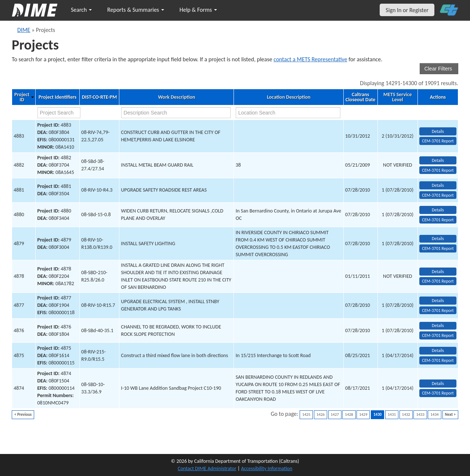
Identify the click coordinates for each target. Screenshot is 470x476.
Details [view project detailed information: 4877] (438, 301)
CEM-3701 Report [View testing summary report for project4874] (438, 393)
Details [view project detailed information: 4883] (438, 131)
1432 (406, 415)
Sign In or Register (407, 10)
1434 (434, 415)
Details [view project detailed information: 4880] (438, 210)
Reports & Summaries (136, 10)
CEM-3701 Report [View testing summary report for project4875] (438, 360)
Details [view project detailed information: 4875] (438, 350)
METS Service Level (397, 97)
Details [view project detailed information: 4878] (438, 272)
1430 (377, 415)
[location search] (288, 113)
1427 (335, 415)
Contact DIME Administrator (207, 468)
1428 (349, 415)
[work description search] (176, 113)
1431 (392, 415)
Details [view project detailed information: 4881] (438, 185)
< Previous (23, 415)
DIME (24, 30)
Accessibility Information (267, 468)
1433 (420, 415)
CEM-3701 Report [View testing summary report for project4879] (438, 248)
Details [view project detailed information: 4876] (438, 326)
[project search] (59, 113)
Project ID (22, 97)
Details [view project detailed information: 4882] (438, 160)
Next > (450, 415)
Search (81, 10)
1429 (363, 415)
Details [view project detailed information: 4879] (438, 239)
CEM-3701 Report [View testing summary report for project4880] (438, 220)
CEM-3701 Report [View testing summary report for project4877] (438, 310)
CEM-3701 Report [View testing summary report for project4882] (438, 170)
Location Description (289, 97)
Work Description (176, 97)
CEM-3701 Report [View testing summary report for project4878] (438, 281)
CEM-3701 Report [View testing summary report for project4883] (438, 141)
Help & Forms (198, 10)
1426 (321, 415)
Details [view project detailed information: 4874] (438, 384)
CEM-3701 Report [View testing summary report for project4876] (438, 335)
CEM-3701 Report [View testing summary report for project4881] (438, 195)
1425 (306, 415)
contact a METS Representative (310, 59)
